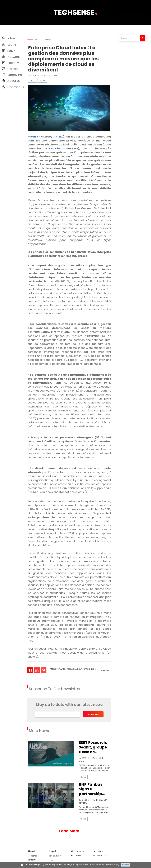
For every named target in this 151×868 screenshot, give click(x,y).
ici (104, 657)
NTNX (59, 137)
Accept (126, 865)
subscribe (93, 718)
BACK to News (39, 39)
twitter (98, 855)
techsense (32, 860)
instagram (100, 859)
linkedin (77, 859)
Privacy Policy (55, 860)
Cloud (33, 80)
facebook (78, 855)
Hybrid (43, 80)
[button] (13, 38)
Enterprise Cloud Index (60, 148)
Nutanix (33, 137)
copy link (104, 674)
